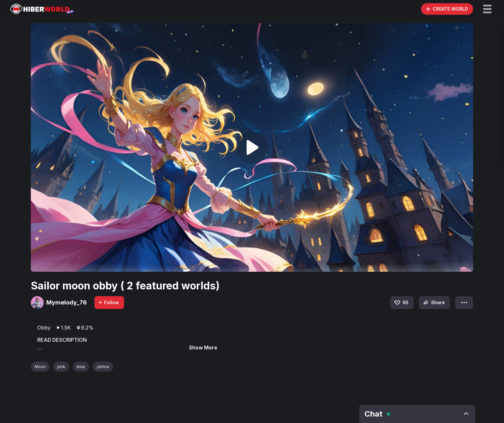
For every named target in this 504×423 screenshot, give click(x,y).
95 (401, 303)
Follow (108, 302)
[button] (487, 9)
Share (433, 303)
